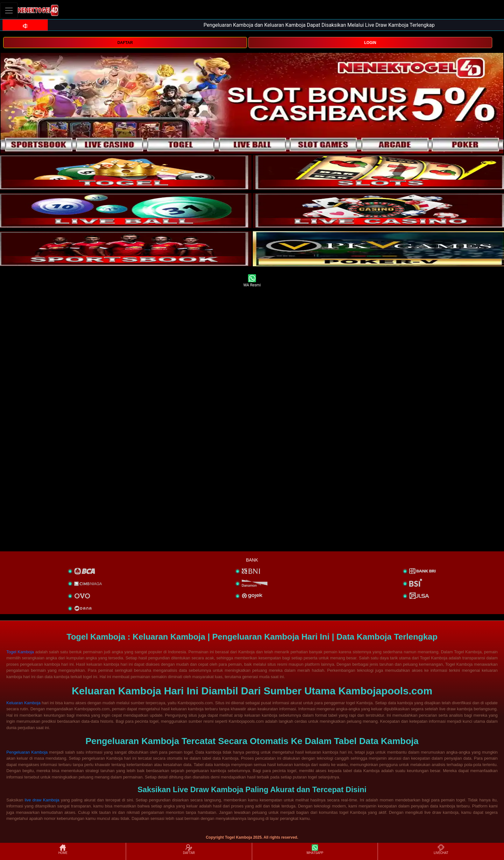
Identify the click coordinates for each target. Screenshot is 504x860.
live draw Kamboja (42, 800)
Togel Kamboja (20, 652)
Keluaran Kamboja (23, 703)
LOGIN (370, 43)
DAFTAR (125, 43)
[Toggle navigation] (9, 10)
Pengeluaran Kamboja (27, 752)
